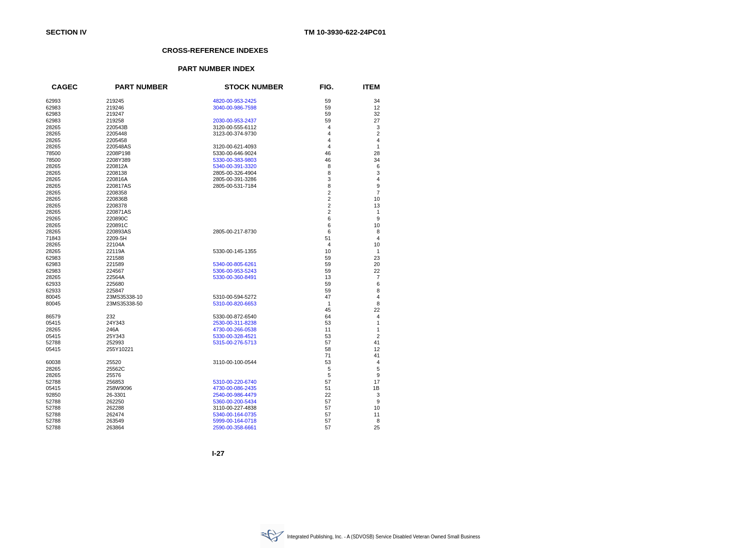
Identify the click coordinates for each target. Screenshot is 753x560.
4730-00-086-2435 (235, 388)
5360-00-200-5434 (235, 402)
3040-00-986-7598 (235, 108)
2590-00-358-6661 (235, 427)
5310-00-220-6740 (235, 382)
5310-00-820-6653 (235, 304)
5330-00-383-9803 (235, 160)
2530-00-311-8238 (235, 323)
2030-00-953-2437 (235, 121)
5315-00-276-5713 (235, 342)
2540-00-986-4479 (235, 395)
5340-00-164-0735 (235, 414)
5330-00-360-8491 (235, 277)
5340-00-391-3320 (235, 166)
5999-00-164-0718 (235, 421)
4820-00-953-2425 (235, 101)
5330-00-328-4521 (235, 336)
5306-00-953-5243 (235, 271)
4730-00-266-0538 (235, 329)
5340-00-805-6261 (235, 264)
